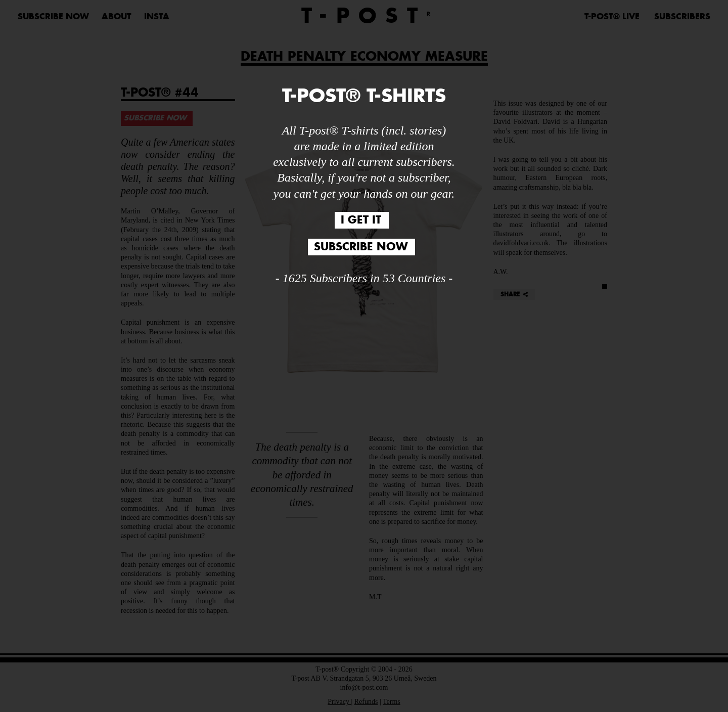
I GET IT (361, 220)
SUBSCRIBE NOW (361, 247)
